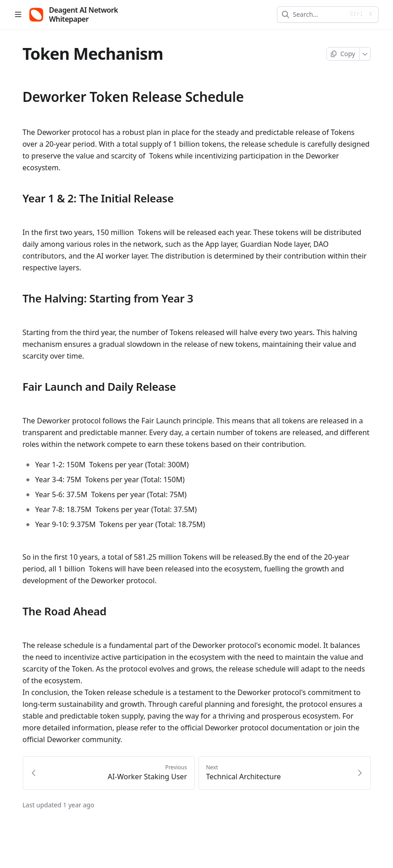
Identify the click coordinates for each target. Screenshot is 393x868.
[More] (365, 54)
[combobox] (318, 14)
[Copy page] (343, 54)
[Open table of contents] (18, 14)
